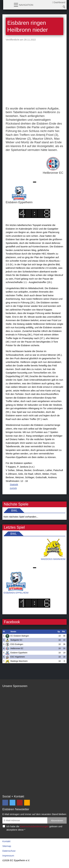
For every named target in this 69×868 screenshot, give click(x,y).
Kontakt (6, 841)
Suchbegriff (64, 7)
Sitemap (7, 846)
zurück (13, 488)
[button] (16, 5)
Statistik (14, 484)
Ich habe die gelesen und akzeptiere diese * (34, 828)
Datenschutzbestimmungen (34, 826)
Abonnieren (57, 820)
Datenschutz (9, 851)
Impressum (8, 856)
